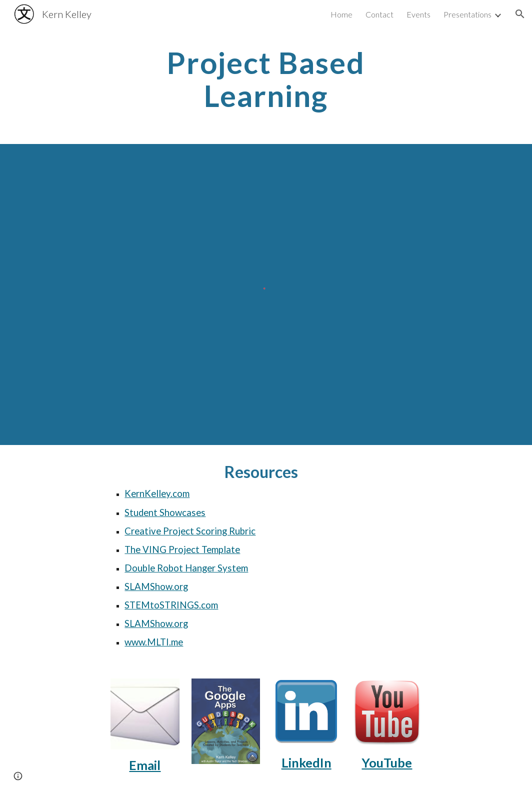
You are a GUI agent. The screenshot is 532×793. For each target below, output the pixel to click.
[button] (520, 14)
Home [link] (341, 14)
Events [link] (418, 14)
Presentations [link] (467, 14)
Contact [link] (379, 14)
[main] (266, 79)
